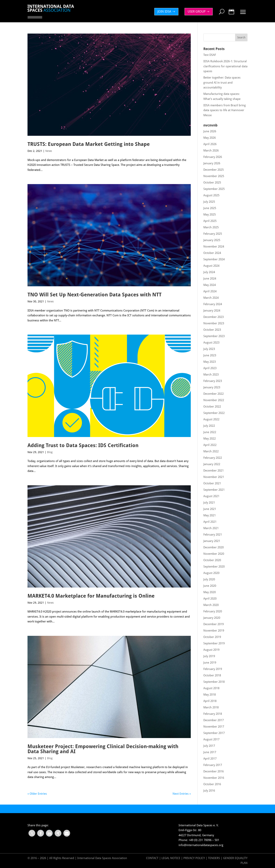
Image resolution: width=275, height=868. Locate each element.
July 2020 (209, 579)
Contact (152, 858)
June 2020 (210, 586)
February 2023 (213, 381)
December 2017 (214, 720)
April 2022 (210, 445)
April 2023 (210, 368)
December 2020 (214, 547)
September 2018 (214, 682)
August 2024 (211, 266)
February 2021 (213, 535)
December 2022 (214, 394)
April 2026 (210, 144)
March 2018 (211, 707)
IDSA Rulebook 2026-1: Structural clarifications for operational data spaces (225, 66)
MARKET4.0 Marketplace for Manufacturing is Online (91, 596)
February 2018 (213, 714)
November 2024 (214, 247)
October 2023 (212, 330)
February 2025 (213, 234)
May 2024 (210, 285)
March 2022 (211, 451)
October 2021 (212, 483)
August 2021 (211, 496)
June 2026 (210, 131)
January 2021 (212, 541)
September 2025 (214, 189)
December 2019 (214, 624)
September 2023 (214, 336)
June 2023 (210, 355)
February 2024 (213, 304)
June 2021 (210, 509)
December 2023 (214, 317)
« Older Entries (37, 794)
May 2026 (210, 138)
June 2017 (210, 752)
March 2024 (211, 298)
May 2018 (210, 695)
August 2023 (211, 343)
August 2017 (211, 739)
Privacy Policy (195, 858)
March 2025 (211, 227)
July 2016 (209, 791)
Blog (50, 452)
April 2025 (210, 221)
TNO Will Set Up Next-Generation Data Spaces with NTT (95, 295)
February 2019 (213, 669)
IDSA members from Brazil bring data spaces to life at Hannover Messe (225, 110)
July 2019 (209, 656)
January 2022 (212, 464)
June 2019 (210, 663)
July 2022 (209, 426)
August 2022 (211, 419)
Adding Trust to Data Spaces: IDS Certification (83, 445)
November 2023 (214, 323)
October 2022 (212, 407)
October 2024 (212, 253)
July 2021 (209, 503)
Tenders (214, 858)
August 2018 (211, 688)
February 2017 (213, 765)
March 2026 (211, 151)
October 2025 (212, 183)
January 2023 (212, 387)
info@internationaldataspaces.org (201, 845)
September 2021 (214, 490)
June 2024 (210, 279)
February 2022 (213, 458)
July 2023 (209, 349)
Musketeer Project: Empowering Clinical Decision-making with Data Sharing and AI (103, 749)
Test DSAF (210, 55)
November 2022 (214, 400)
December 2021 (214, 471)
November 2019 (214, 631)
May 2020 (210, 592)
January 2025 (212, 240)
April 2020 (210, 599)
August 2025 (211, 195)
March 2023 (211, 375)
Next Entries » (182, 794)
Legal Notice (171, 858)
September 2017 (214, 733)
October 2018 (212, 675)
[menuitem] (167, 12)
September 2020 (214, 567)
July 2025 (209, 202)
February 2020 (213, 611)
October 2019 (212, 637)
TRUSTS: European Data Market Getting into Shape (89, 144)
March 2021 (211, 528)
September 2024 (214, 259)
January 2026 (212, 163)
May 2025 (210, 215)
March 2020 (211, 605)
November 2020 (214, 554)
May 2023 (210, 362)
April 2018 (210, 701)
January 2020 (212, 618)
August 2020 (211, 573)
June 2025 (210, 208)
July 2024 (209, 272)
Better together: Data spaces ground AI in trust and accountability (222, 83)
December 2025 (214, 170)
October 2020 (212, 560)
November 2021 (214, 477)
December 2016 (214, 771)
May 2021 (210, 515)
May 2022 (210, 439)
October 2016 (212, 784)
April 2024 (210, 291)
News (49, 151)
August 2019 (211, 650)
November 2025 (214, 176)
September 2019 (214, 643)
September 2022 (214, 413)
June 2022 (210, 432)
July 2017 (209, 746)
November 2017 (214, 727)
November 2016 (214, 778)
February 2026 (213, 157)
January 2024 (212, 311)
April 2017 (210, 759)
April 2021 (210, 522)
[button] (32, 833)
